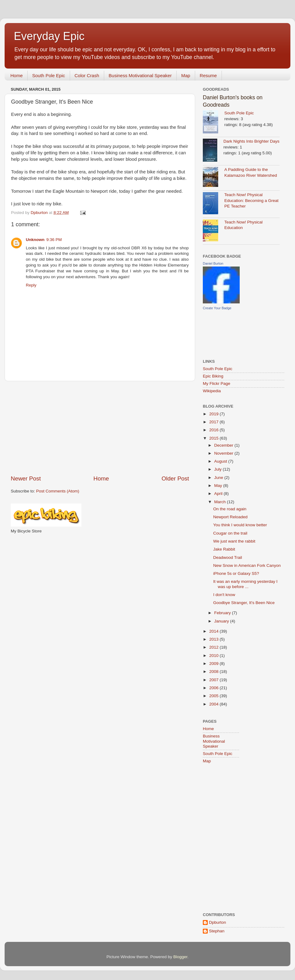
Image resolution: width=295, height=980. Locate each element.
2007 (214, 680)
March (220, 502)
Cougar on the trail (230, 533)
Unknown (35, 240)
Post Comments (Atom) (58, 491)
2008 (214, 672)
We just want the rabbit (234, 541)
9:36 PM (54, 240)
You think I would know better (240, 525)
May (219, 486)
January (222, 621)
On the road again (230, 509)
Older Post (175, 478)
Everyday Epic (49, 36)
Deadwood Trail (228, 557)
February (223, 613)
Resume (208, 75)
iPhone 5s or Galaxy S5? (236, 573)
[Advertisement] (100, 428)
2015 (214, 438)
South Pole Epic (49, 75)
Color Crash (87, 75)
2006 (214, 688)
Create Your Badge (217, 308)
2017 (214, 422)
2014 (214, 631)
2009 (214, 664)
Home (17, 75)
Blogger (180, 957)
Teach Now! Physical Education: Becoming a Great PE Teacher (251, 201)
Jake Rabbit (224, 549)
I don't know (224, 595)
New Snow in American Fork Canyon (247, 565)
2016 (214, 430)
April (219, 494)
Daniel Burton (213, 263)
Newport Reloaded (230, 517)
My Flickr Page (216, 383)
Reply (31, 285)
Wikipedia (212, 391)
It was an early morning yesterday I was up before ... (245, 584)
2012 (214, 647)
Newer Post (26, 478)
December (224, 445)
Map (186, 75)
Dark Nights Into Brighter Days (251, 141)
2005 (214, 696)
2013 (214, 639)
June (219, 478)
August (221, 461)
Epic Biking (213, 376)
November (224, 453)
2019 (214, 414)
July (218, 469)
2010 (214, 656)
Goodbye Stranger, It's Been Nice (244, 603)
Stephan (217, 931)
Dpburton (218, 922)
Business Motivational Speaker (140, 75)
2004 (214, 704)
